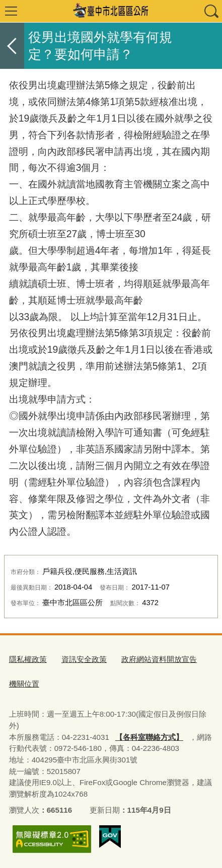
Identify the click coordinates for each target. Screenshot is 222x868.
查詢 (211, 11)
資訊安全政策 (84, 659)
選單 (11, 11)
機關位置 (24, 684)
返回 (12, 46)
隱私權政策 (28, 659)
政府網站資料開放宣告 (159, 659)
